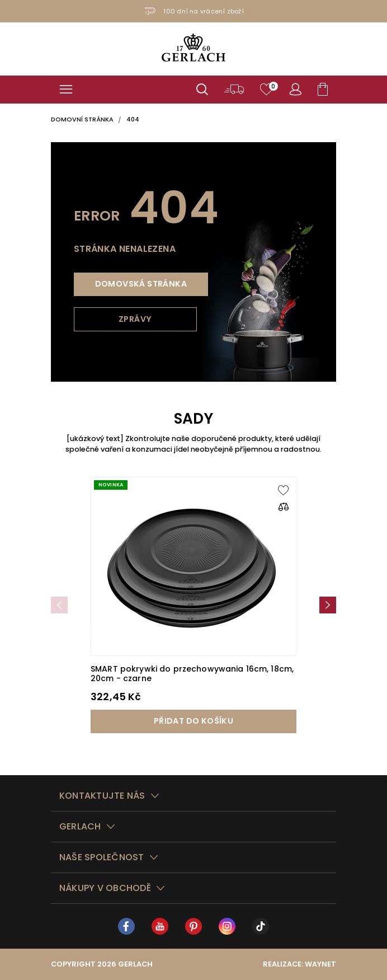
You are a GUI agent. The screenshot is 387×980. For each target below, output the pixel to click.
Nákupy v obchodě (105, 888)
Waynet (320, 964)
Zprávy (135, 319)
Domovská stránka (141, 284)
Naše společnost (102, 857)
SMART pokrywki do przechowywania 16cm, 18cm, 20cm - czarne (192, 674)
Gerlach (80, 826)
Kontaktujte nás (102, 796)
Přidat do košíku (193, 721)
